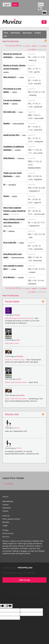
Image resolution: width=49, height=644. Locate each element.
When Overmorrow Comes (16, 382)
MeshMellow (8, 501)
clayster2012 (34, 226)
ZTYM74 (19, 448)
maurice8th (39, 118)
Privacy (5, 530)
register (34, 46)
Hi (4, 184)
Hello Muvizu (9, 158)
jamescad (38, 107)
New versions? (10, 77)
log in (28, 46)
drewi (18, 340)
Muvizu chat (12, 414)
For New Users (13, 41)
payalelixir (18, 150)
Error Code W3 (10, 243)
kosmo (21, 112)
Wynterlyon (21, 158)
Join (15, 4)
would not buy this (11, 135)
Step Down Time (12, 343)
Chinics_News (8, 226)
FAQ (5, 36)
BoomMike (20, 356)
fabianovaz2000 (20, 57)
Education (7, 508)
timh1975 (38, 130)
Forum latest (12, 301)
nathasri (22, 243)
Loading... (8, 484)
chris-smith (38, 153)
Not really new (10, 112)
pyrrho (37, 72)
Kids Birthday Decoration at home (19, 318)
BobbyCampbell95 (18, 124)
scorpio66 (21, 277)
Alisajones (12, 231)
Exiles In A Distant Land (15, 360)
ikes (31, 237)
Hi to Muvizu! (9, 277)
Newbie (7, 123)
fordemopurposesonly (18, 257)
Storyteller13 (12, 185)
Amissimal (38, 249)
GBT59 (18, 176)
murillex (22, 77)
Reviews (6, 522)
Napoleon (38, 179)
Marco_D (33, 60)
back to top (24, 580)
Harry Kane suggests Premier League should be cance (14, 211)
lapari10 (15, 196)
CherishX (17, 315)
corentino (6, 72)
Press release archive (11, 519)
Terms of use (8, 533)
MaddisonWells (34, 168)
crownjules (39, 141)
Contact (6, 505)
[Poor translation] (9, 606)
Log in (7, 4)
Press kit (6, 516)
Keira (24, 135)
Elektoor (17, 428)
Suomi (6, 196)
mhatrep (15, 92)
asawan (14, 269)
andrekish (15, 104)
